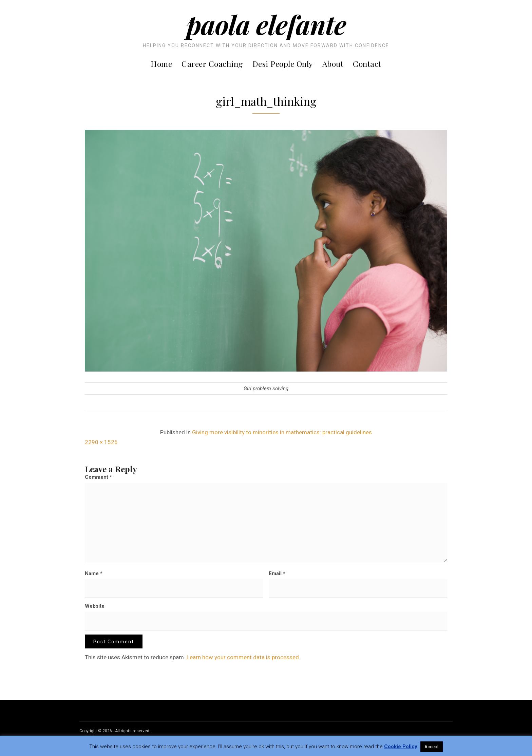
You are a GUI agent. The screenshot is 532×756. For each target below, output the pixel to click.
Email (277, 573)
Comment (98, 477)
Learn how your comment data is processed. (243, 657)
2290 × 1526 (101, 442)
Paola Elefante (266, 24)
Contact (367, 64)
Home (161, 64)
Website (95, 606)
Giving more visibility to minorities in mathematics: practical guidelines (282, 432)
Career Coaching (212, 64)
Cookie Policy (401, 746)
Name (94, 573)
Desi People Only (283, 64)
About (333, 64)
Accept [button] (432, 747)
